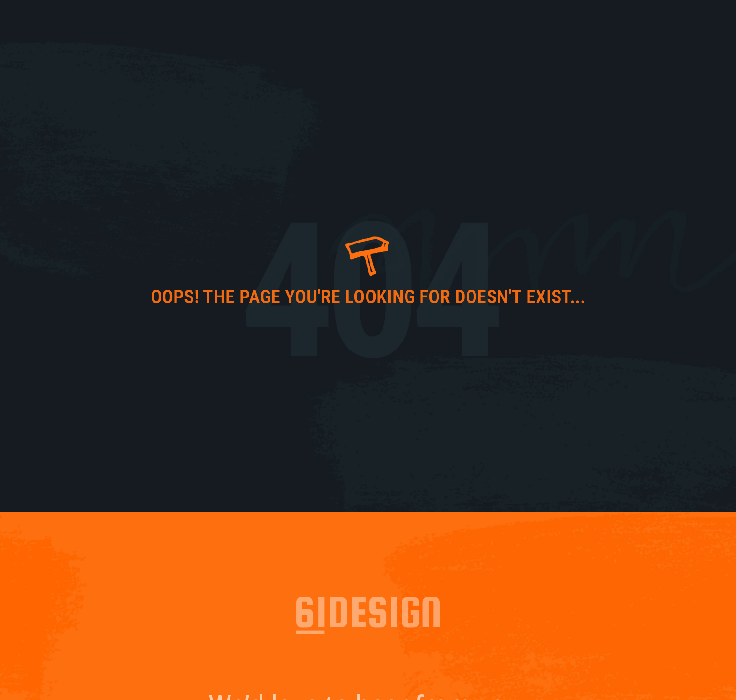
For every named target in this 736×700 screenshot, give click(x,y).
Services (590, 21)
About (519, 21)
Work (552, 21)
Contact (636, 21)
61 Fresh (479, 21)
